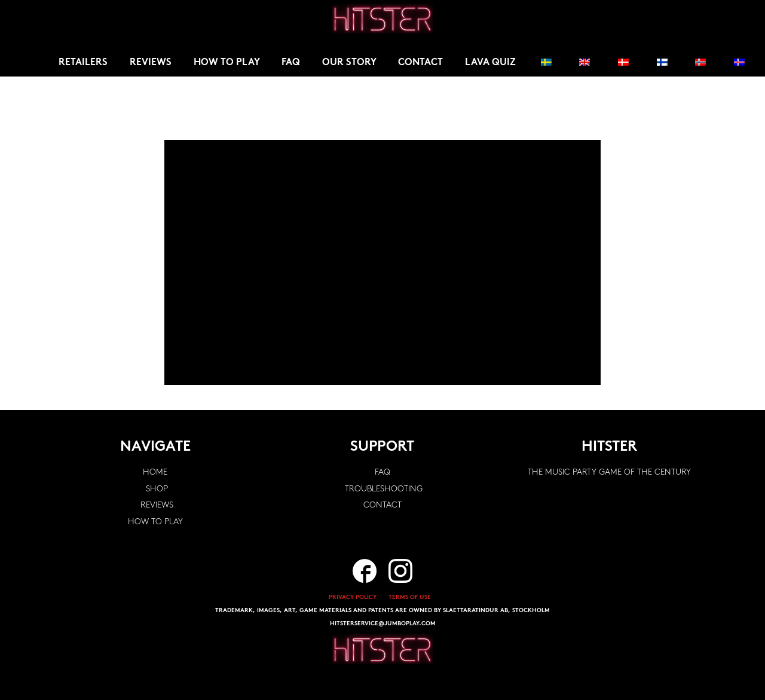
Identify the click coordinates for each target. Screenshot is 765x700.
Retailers (83, 63)
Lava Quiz (490, 63)
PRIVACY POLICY (353, 597)
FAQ (291, 63)
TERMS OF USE (410, 597)
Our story (349, 63)
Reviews (151, 63)
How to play (227, 63)
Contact (420, 63)
